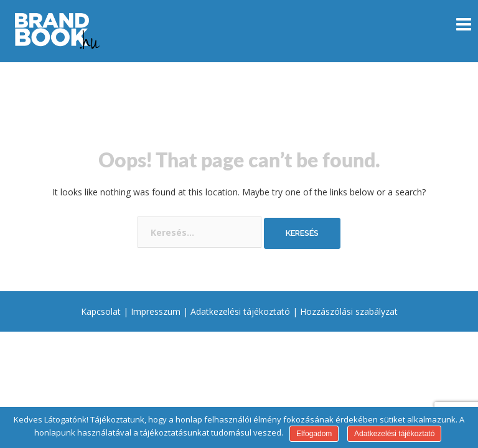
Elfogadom (314, 434)
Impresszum (156, 311)
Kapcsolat (101, 311)
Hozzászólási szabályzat (349, 311)
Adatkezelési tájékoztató (240, 311)
